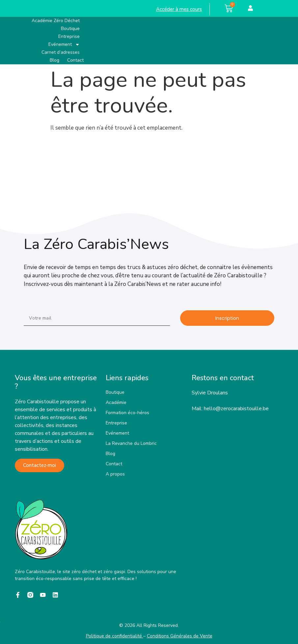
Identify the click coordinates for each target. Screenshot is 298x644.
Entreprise (69, 36)
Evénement (64, 45)
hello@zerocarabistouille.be (236, 409)
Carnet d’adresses (61, 52)
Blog (54, 60)
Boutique (70, 29)
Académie (116, 402)
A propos (115, 474)
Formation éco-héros (127, 413)
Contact (75, 60)
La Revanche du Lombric (131, 443)
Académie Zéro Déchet (56, 21)
